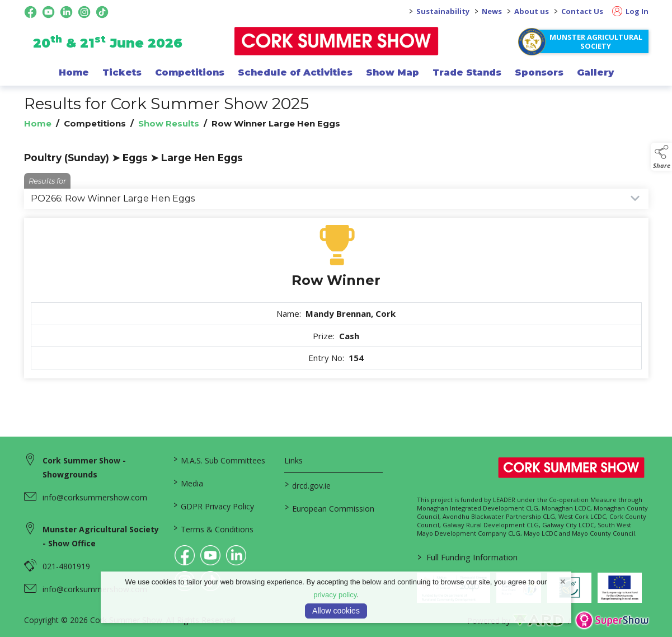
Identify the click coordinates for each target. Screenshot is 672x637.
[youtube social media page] (48, 12)
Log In (630, 11)
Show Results (169, 123)
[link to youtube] (210, 555)
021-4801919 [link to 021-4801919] (66, 566)
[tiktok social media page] (102, 12)
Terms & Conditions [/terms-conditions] (213, 528)
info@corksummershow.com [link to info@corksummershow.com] (95, 497)
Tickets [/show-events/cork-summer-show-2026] (122, 72)
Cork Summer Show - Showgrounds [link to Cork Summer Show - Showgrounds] (84, 467)
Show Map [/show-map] (393, 72)
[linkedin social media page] (66, 12)
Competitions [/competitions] (190, 72)
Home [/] (74, 72)
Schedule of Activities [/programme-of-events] (295, 72)
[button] (661, 157)
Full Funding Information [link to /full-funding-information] (467, 557)
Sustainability (443, 11)
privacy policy (335, 595)
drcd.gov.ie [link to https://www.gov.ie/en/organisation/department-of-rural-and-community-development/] (308, 485)
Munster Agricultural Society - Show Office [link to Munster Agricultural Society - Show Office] (101, 536)
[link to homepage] (336, 41)
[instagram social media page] (84, 12)
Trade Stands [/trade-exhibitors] (467, 72)
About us (532, 11)
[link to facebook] (185, 555)
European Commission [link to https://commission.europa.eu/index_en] (330, 508)
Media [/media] (188, 483)
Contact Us (582, 11)
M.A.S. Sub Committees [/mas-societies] (219, 460)
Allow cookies (336, 611)
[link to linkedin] (236, 555)
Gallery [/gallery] (595, 72)
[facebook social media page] (30, 12)
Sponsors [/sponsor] (539, 72)
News (492, 11)
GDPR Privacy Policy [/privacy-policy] (213, 505)
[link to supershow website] (612, 620)
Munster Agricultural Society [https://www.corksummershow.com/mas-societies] (596, 41)
